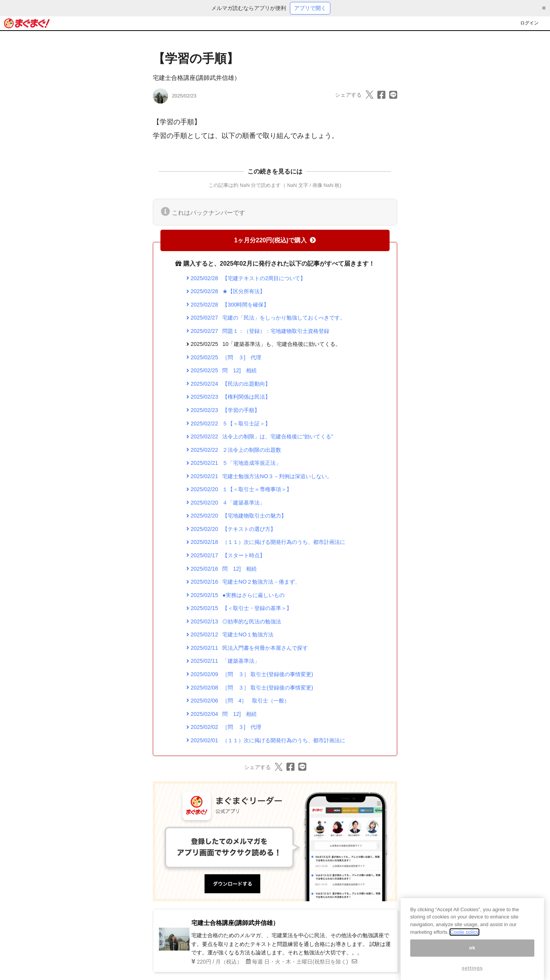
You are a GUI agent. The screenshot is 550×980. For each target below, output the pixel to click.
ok (472, 959)
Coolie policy (464, 943)
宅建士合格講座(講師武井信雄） (197, 78)
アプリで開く (310, 8)
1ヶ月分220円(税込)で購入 (275, 240)
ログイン (529, 23)
